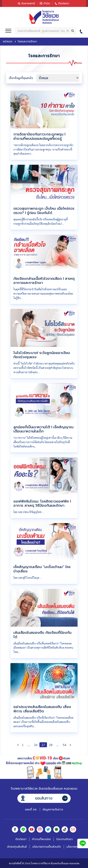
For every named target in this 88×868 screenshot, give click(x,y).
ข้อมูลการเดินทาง (53, 809)
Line (23, 829)
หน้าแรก (8, 42)
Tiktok (65, 829)
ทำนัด (47, 3)
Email (73, 829)
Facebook (15, 829)
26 (36, 745)
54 (65, 745)
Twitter (48, 829)
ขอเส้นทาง (44, 798)
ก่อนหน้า (18, 745)
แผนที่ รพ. (31, 809)
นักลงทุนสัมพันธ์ (17, 847)
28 (51, 745)
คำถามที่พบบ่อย (41, 839)
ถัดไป (70, 745)
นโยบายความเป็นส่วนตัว (47, 847)
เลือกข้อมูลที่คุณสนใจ (21, 78)
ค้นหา (73, 31)
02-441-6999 (82, 31)
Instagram (40, 829)
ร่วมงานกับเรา (64, 839)
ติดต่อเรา (64, 3)
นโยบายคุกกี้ (74, 847)
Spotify (56, 829)
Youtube (32, 829)
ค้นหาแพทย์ (28, 3)
